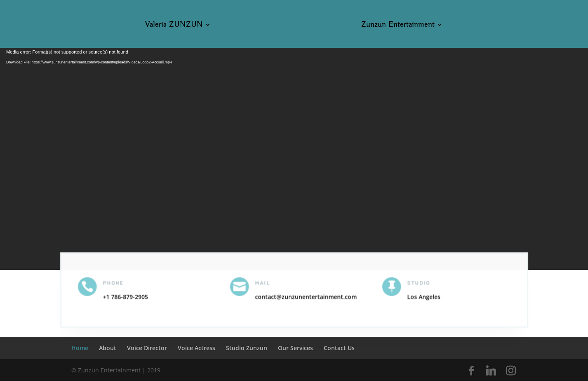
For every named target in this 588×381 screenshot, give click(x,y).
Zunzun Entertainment (398, 26)
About (108, 348)
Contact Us (339, 348)
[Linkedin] (491, 371)
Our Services (295, 348)
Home (80, 348)
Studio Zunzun (247, 348)
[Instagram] (511, 371)
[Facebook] (471, 371)
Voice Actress (196, 348)
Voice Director (147, 348)
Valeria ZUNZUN (174, 26)
